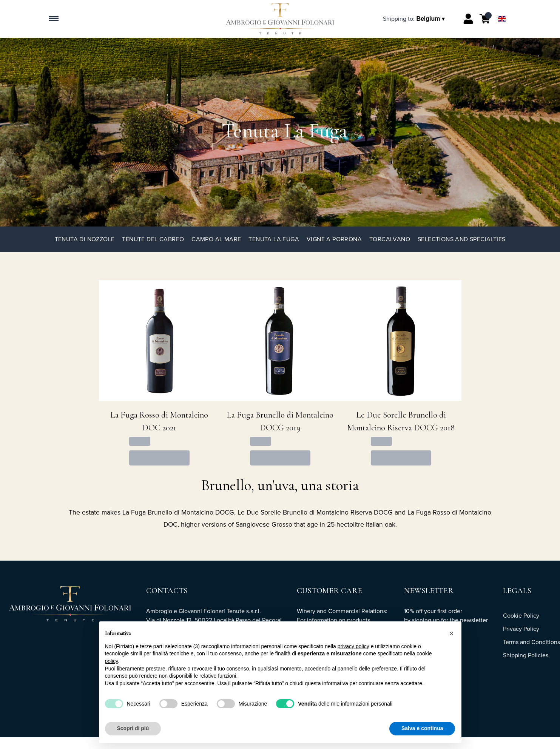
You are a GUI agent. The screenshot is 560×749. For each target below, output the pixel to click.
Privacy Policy (521, 629)
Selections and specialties (461, 239)
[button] (452, 633)
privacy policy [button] (353, 646)
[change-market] (414, 19)
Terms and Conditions (531, 642)
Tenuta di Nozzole (85, 239)
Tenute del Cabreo (153, 239)
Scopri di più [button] (133, 728)
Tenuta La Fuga (274, 239)
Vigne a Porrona (334, 239)
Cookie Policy (521, 616)
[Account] (468, 19)
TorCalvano (390, 239)
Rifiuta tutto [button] (369, 728)
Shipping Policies (526, 655)
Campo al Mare (216, 239)
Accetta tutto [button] (427, 728)
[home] (280, 19)
